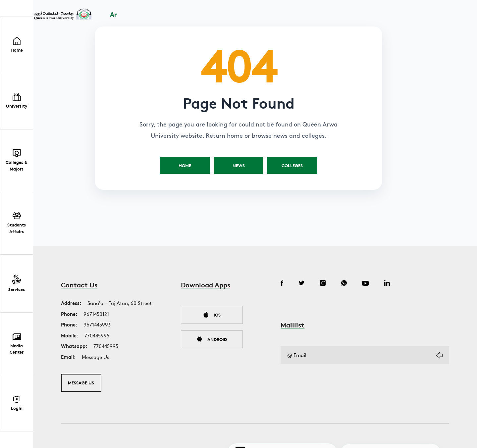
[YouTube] (370, 284)
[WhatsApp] (347, 284)
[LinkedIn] (392, 284)
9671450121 (96, 314)
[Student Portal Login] (17, 403)
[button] (17, 101)
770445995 (97, 335)
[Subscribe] (439, 355)
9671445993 (97, 324)
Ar (114, 15)
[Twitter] (303, 284)
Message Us (96, 357)
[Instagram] (325, 284)
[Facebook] (282, 284)
